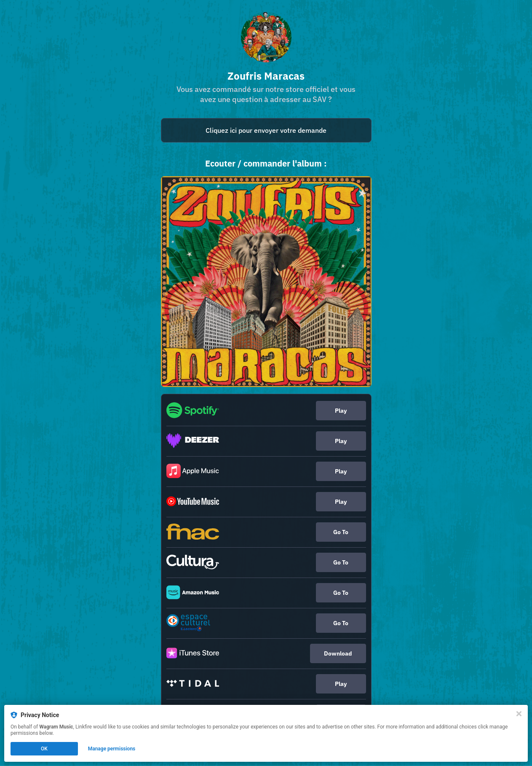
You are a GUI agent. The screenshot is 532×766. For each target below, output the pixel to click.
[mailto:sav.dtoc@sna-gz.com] (266, 130)
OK (44, 749)
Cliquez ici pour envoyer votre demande (266, 130)
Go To (341, 532)
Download (338, 653)
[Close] (519, 714)
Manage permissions (112, 749)
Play (341, 411)
